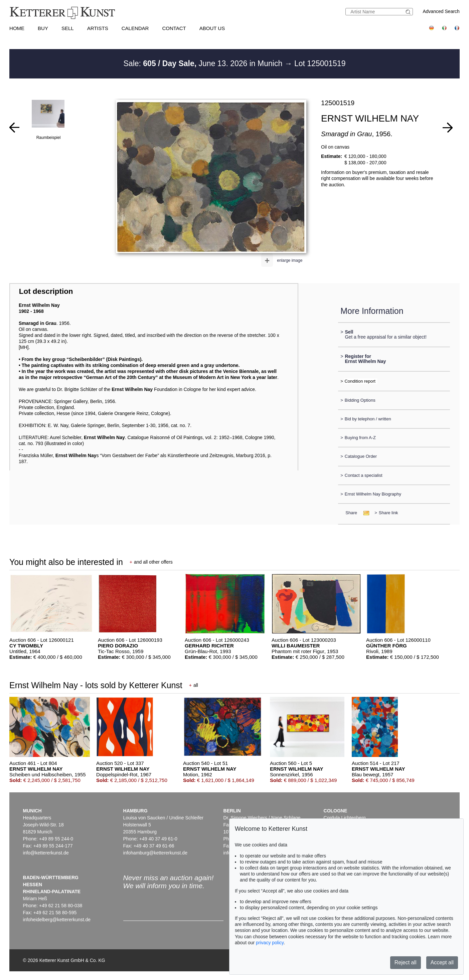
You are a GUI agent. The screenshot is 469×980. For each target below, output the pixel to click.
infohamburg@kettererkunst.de (155, 853)
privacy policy (270, 943)
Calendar (135, 28)
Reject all (406, 962)
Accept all (442, 962)
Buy (43, 28)
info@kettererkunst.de (46, 853)
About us (212, 28)
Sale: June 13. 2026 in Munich (204, 63)
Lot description (46, 291)
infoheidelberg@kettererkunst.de (57, 920)
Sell (68, 28)
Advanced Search (441, 11)
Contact (174, 28)
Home (17, 28)
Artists (98, 28)
